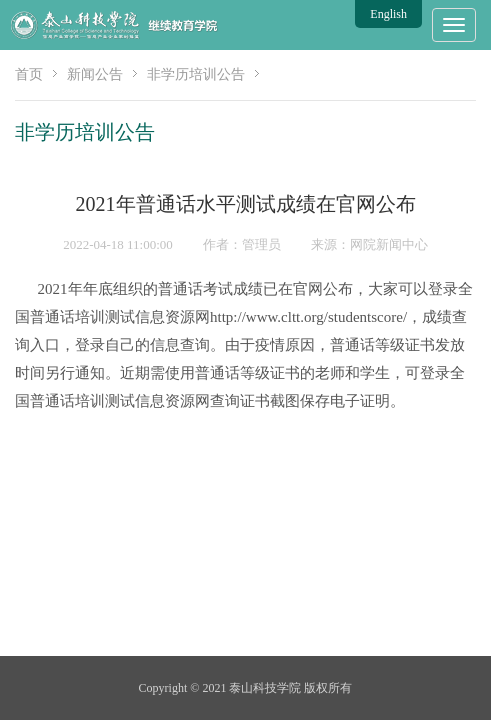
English (388, 14)
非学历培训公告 (196, 74)
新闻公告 (95, 74)
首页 (29, 74)
